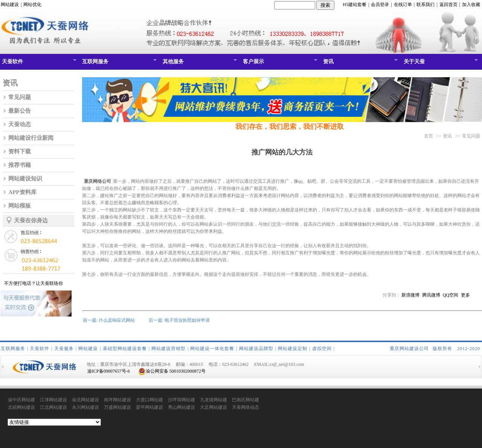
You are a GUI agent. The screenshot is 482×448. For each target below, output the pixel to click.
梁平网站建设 (149, 407)
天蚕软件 (38, 63)
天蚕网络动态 (246, 407)
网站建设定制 (293, 349)
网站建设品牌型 (256, 349)
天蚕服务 (64, 349)
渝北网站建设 (85, 400)
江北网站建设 (53, 407)
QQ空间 (451, 295)
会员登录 (380, 5)
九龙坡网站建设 (214, 400)
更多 (465, 295)
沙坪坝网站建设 (182, 400)
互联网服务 (118, 63)
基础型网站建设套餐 (125, 349)
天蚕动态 (20, 124)
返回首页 (448, 5)
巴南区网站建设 (246, 400)
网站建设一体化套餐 (212, 349)
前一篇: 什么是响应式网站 (109, 320)
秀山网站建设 (182, 407)
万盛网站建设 (117, 407)
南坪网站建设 (117, 400)
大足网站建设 (214, 407)
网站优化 (32, 5)
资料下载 (20, 151)
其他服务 (199, 63)
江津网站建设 (53, 400)
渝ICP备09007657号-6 (109, 371)
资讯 (359, 63)
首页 (429, 136)
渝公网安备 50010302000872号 (172, 371)
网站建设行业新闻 (31, 138)
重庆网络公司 (97, 181)
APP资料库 (22, 192)
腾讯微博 (431, 295)
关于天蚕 (440, 63)
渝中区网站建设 (21, 400)
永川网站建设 (85, 407)
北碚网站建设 (21, 407)
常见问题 (20, 97)
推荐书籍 (20, 165)
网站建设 (10, 5)
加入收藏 (471, 5)
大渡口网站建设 (149, 400)
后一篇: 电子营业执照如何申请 (179, 320)
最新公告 (20, 111)
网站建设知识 (25, 179)
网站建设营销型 (169, 349)
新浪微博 (410, 295)
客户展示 (279, 63)
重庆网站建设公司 (409, 349)
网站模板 (20, 206)
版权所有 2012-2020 (456, 349)
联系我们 (426, 5)
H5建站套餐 (355, 5)
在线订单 (403, 5)
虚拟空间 (322, 349)
